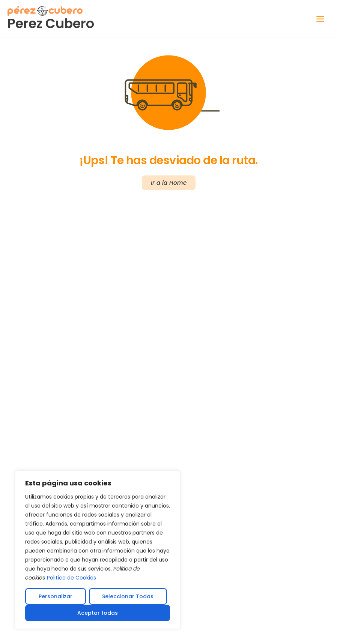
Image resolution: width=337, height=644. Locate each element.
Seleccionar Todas (128, 596)
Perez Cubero (51, 23)
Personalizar (56, 596)
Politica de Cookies (71, 578)
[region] (98, 550)
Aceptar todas (98, 613)
